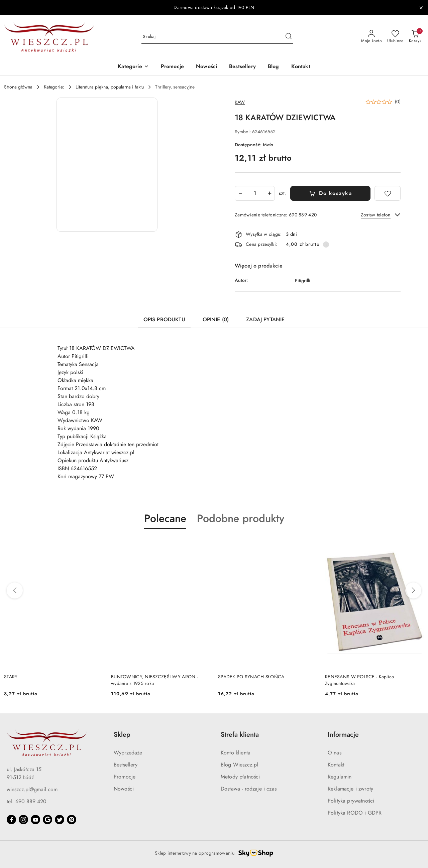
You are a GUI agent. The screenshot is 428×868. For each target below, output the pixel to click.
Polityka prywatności (351, 801)
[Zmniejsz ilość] (240, 193)
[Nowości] (206, 67)
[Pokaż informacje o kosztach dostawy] (326, 244)
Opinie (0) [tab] (216, 320)
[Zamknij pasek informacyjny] (421, 8)
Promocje (125, 777)
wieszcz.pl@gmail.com (32, 790)
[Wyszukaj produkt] (217, 37)
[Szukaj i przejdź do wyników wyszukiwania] (289, 37)
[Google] (47, 820)
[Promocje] (172, 67)
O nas (335, 753)
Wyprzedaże (128, 753)
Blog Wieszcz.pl (239, 765)
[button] (133, 67)
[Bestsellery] (242, 67)
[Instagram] (23, 820)
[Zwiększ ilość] (270, 193)
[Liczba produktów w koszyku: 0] (415, 37)
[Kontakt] (301, 67)
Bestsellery (126, 765)
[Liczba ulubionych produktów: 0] (395, 37)
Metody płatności (240, 777)
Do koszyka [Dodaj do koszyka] (331, 193)
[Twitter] (60, 820)
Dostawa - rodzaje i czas (249, 789)
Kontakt (336, 765)
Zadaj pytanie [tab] (265, 320)
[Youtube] (35, 820)
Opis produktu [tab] (164, 320)
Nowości (124, 789)
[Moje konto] (371, 37)
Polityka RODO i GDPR (355, 813)
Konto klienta (236, 753)
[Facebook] (11, 820)
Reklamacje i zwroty (350, 789)
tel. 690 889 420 (27, 802)
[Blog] (274, 67)
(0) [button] (398, 102)
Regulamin (340, 777)
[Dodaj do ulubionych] (388, 193)
